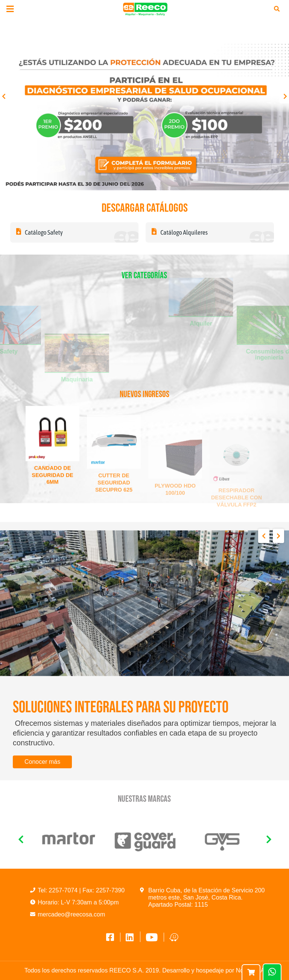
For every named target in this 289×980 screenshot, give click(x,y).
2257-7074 (64, 890)
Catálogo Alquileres (180, 232)
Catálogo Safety (40, 232)
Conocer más (42, 762)
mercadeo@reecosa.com (71, 914)
